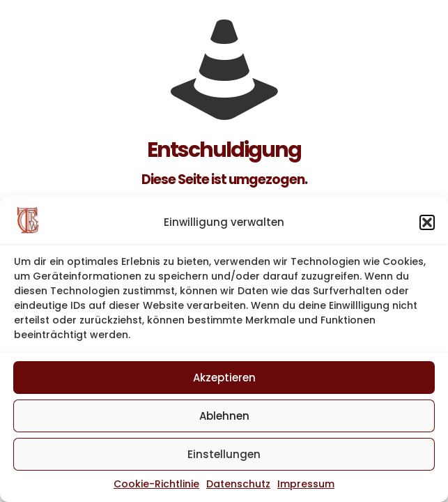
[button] (427, 222)
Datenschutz (238, 484)
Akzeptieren (224, 378)
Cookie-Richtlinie (156, 484)
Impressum (306, 484)
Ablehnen (224, 416)
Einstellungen (224, 454)
